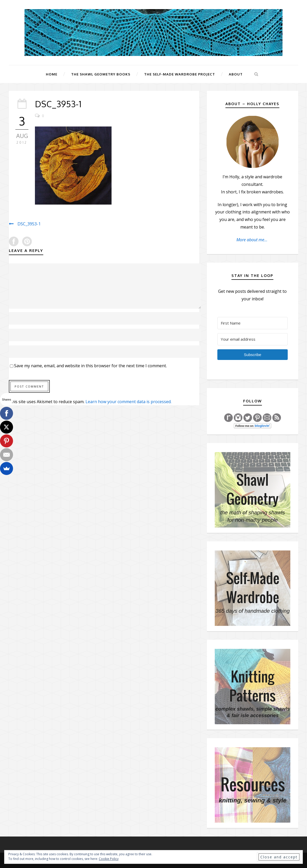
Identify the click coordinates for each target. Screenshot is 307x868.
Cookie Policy (109, 859)
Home (52, 74)
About (236, 74)
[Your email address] (253, 339)
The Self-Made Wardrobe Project (180, 74)
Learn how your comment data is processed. (128, 402)
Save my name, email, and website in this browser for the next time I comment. (90, 366)
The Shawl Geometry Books (101, 74)
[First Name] (253, 323)
